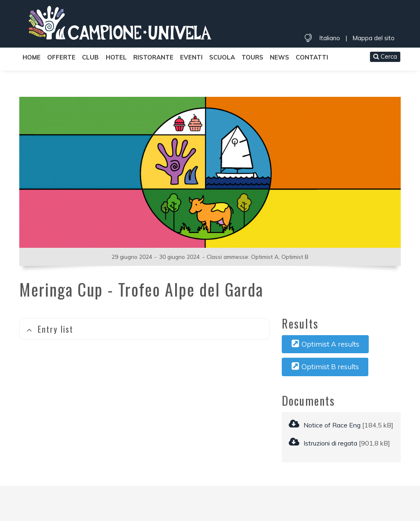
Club (90, 57)
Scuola (222, 57)
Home (32, 57)
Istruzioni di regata (323, 443)
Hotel (116, 57)
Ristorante (153, 57)
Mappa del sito (373, 38)
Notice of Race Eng (325, 425)
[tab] (144, 329)
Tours (252, 57)
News (280, 57)
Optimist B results (325, 366)
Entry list (50, 329)
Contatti (312, 57)
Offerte (61, 57)
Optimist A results (325, 344)
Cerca (385, 56)
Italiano (330, 38)
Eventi (191, 57)
